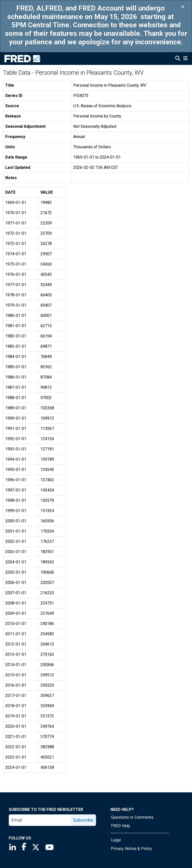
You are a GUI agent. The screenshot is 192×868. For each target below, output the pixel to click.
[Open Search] (178, 59)
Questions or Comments (132, 817)
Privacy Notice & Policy (131, 849)
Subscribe (83, 820)
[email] (40, 820)
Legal (116, 840)
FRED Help (120, 826)
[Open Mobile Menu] (185, 59)
